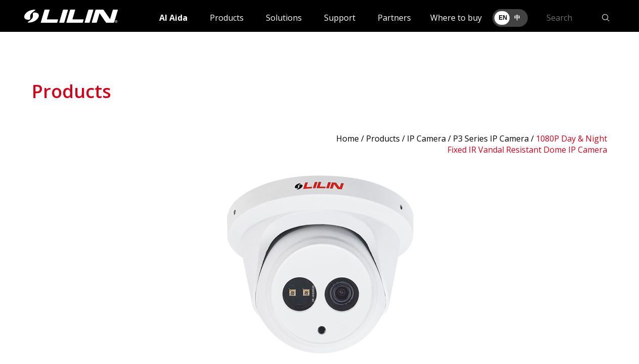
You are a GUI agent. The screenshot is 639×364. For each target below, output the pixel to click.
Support (340, 18)
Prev (45, 264)
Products (227, 18)
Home (348, 139)
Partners (394, 18)
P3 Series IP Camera (491, 139)
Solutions (284, 18)
